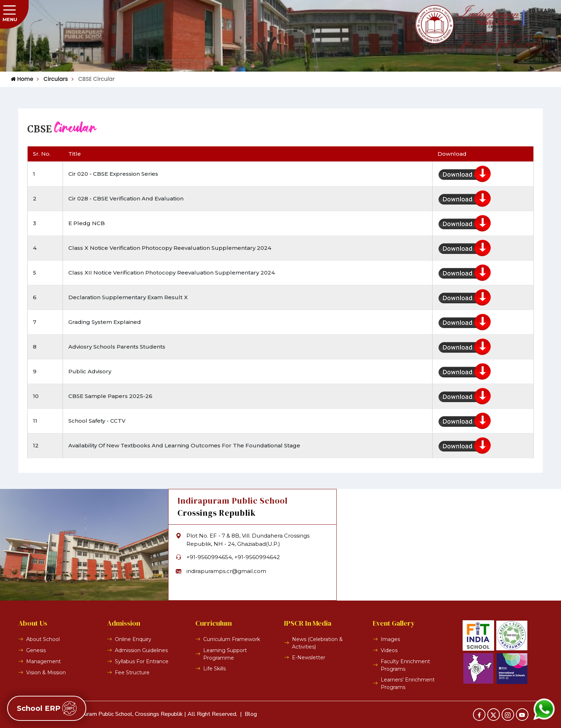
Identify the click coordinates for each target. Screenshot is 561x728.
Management (43, 661)
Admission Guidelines (141, 650)
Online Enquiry (133, 639)
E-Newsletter (309, 657)
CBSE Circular (93, 79)
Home (22, 79)
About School (43, 639)
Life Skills (214, 669)
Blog (251, 714)
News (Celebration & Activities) (317, 643)
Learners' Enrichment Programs (408, 683)
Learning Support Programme (225, 654)
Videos (389, 650)
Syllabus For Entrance (142, 661)
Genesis (36, 650)
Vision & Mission (46, 673)
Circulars (52, 79)
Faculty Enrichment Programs (405, 665)
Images (390, 639)
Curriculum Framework (232, 639)
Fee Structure (132, 673)
